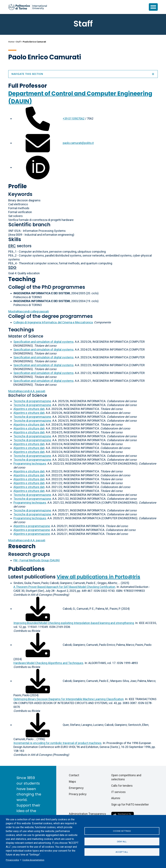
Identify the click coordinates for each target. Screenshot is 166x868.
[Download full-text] (38, 609)
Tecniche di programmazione (32, 401)
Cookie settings (122, 831)
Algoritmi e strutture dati (29, 409)
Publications (27, 569)
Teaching (22, 279)
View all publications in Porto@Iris (98, 577)
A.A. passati (27, 391)
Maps (72, 782)
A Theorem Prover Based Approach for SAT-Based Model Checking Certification (64, 587)
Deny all (122, 841)
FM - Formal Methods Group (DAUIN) (37, 560)
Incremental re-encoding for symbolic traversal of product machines (57, 743)
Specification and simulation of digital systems (44, 342)
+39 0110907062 (74, 119)
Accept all (122, 852)
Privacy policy (12, 860)
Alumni (116, 798)
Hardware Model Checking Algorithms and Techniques (48, 663)
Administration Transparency (87, 814)
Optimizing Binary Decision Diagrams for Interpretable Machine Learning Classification (69, 699)
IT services (118, 792)
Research (22, 546)
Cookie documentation (33, 860)
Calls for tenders (122, 786)
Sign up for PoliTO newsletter (130, 804)
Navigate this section (83, 74)
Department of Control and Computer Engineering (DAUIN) (80, 97)
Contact (74, 775)
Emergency (76, 788)
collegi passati (29, 311)
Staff (18, 42)
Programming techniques (30, 464)
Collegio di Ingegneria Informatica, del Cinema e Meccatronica (53, 322)
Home (11, 42)
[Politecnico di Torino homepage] (28, 7)
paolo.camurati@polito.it (78, 143)
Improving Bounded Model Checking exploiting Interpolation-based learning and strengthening (74, 623)
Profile (18, 186)
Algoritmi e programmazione (32, 526)
